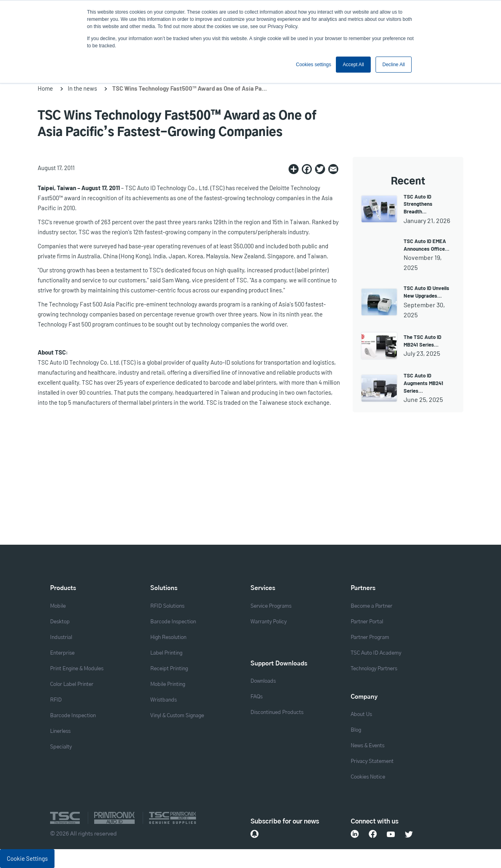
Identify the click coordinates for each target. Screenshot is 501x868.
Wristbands (164, 700)
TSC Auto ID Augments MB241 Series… (423, 383)
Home (45, 88)
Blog (356, 730)
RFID (56, 700)
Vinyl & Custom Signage (177, 716)
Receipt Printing (169, 669)
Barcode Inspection (73, 716)
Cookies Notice (368, 777)
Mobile (58, 606)
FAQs (257, 697)
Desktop (60, 622)
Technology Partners (374, 669)
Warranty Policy (269, 622)
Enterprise (62, 653)
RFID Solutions (167, 606)
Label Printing (166, 653)
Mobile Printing (168, 684)
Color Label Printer (72, 684)
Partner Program (370, 638)
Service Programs (271, 606)
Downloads (263, 681)
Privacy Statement (372, 762)
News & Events (368, 746)
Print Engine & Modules (77, 669)
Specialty (61, 747)
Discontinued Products (277, 713)
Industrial (61, 638)
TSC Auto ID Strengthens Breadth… (418, 204)
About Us (361, 715)
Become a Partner (372, 606)
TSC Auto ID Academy (376, 653)
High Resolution (168, 638)
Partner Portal (367, 622)
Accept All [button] (353, 65)
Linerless (60, 731)
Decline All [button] (394, 65)
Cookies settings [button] (313, 65)
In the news (82, 88)
